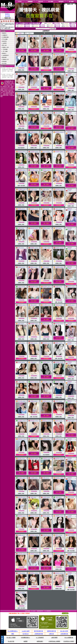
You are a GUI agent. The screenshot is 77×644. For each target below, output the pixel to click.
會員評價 (4, 41)
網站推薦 (4, 57)
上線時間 (4, 43)
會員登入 (8, 14)
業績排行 (4, 33)
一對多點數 (5, 49)
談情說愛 (4, 61)
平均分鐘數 (5, 39)
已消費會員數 (5, 37)
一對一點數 (5, 51)
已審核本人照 (5, 59)
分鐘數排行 (5, 35)
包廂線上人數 (5, 47)
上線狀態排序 (5, 55)
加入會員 (8, 16)
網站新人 (4, 53)
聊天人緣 (4, 45)
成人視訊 (4, 63)
